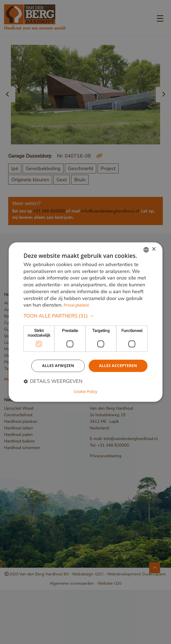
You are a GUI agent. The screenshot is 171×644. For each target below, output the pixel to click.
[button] (85, 316)
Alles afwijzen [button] (58, 365)
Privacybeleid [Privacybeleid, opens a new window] (76, 305)
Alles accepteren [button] (118, 365)
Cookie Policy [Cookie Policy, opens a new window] (86, 392)
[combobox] (146, 250)
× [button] (154, 249)
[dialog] (85, 322)
